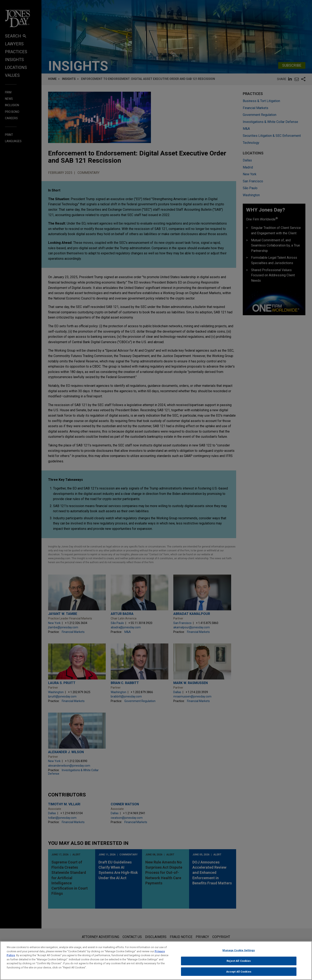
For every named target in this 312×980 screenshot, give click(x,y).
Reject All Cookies (239, 964)
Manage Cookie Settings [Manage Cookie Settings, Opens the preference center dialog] (239, 954)
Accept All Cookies (239, 975)
